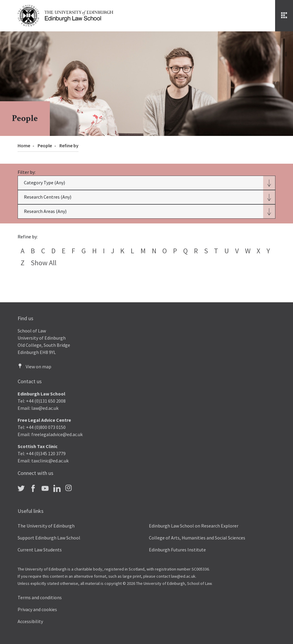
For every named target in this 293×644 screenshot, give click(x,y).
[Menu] (284, 16)
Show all (44, 263)
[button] (146, 183)
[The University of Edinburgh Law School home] (65, 15)
